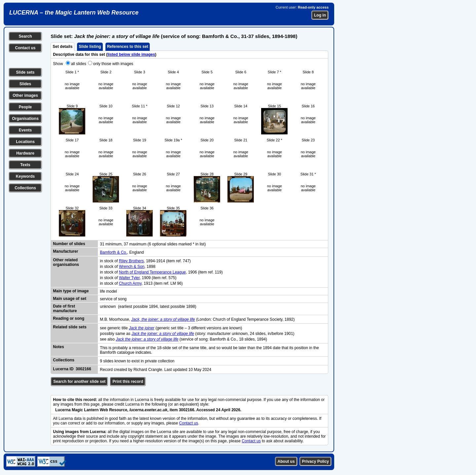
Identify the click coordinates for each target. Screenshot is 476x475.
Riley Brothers (131, 261)
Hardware (25, 153)
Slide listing (90, 47)
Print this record (128, 382)
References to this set (128, 47)
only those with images (113, 64)
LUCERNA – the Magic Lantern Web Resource (74, 13)
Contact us (25, 48)
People (25, 107)
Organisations (25, 119)
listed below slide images (131, 55)
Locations (25, 142)
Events (25, 130)
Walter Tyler (129, 278)
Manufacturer (65, 251)
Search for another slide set (79, 382)
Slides (25, 84)
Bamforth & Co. (113, 252)
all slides (79, 64)
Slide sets (25, 72)
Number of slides (69, 244)
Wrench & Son (132, 267)
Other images (25, 95)
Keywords (25, 176)
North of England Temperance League (153, 272)
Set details (62, 47)
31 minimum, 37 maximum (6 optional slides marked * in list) (153, 244)
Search (25, 36)
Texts (25, 165)
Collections (25, 188)
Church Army (130, 283)
